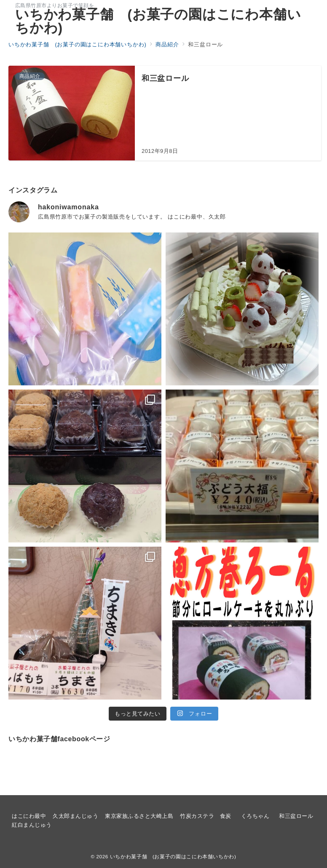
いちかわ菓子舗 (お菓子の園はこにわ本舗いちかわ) (158, 21)
